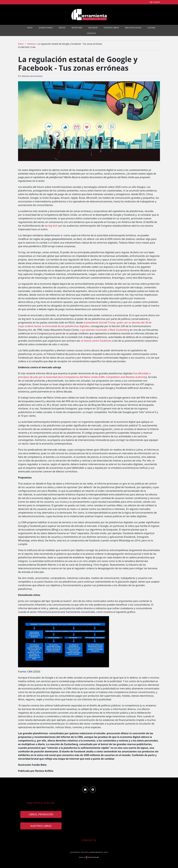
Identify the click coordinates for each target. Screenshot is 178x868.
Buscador (93, 28)
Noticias (31, 44)
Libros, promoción (41, 814)
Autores (151, 28)
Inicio (30, 28)
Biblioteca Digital (133, 28)
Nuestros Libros (111, 28)
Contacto (91, 33)
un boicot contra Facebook (96, 341)
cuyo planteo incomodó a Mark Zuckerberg (105, 330)
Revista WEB (77, 28)
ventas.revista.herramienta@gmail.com (85, 790)
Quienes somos (46, 28)
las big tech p (52, 226)
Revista (62, 28)
